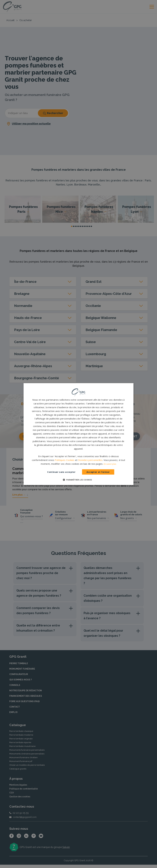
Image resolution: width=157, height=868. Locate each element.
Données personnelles (90, 460)
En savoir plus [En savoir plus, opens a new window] (110, 464)
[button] (78, 480)
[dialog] (78, 434)
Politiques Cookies (65, 460)
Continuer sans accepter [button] (61, 472)
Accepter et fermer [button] (98, 472)
